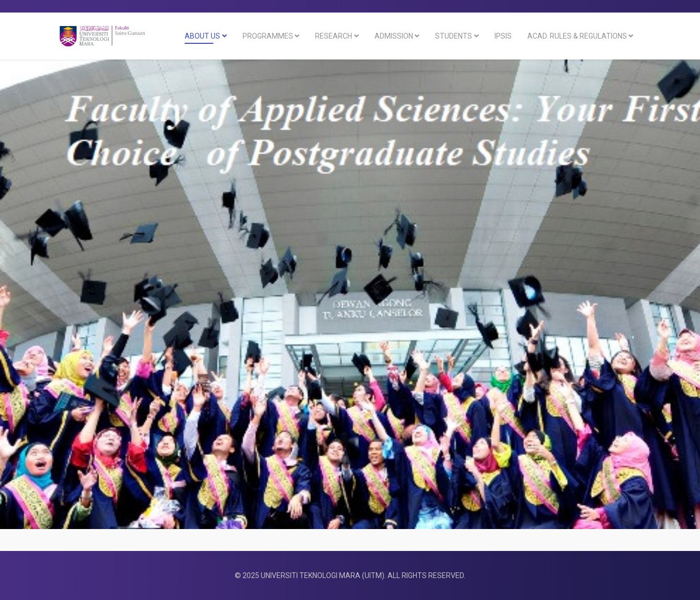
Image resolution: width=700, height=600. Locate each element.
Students (454, 36)
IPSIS (503, 36)
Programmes (268, 36)
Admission (394, 36)
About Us (202, 36)
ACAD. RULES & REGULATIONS (577, 36)
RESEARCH (334, 36)
